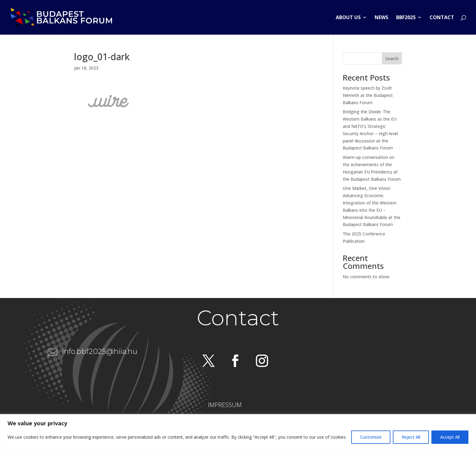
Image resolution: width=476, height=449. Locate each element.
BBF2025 (406, 18)
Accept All (450, 437)
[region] (238, 432)
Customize (371, 437)
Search (392, 58)
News (381, 18)
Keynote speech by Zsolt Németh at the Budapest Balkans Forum (368, 95)
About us (348, 18)
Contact (442, 18)
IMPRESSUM (225, 405)
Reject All (411, 437)
